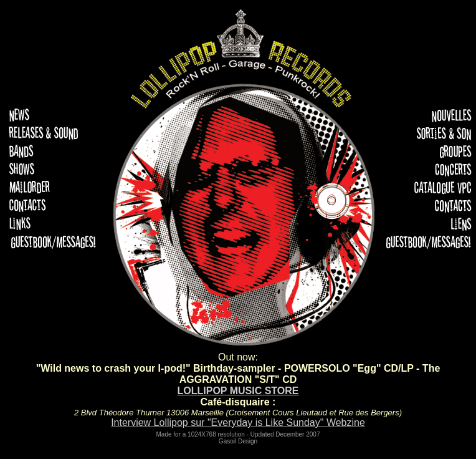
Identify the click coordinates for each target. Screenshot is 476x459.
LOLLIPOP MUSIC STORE (238, 391)
